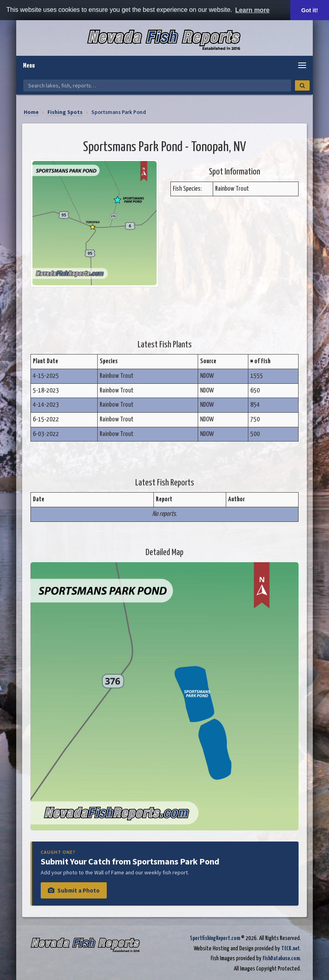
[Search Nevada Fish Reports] (157, 85)
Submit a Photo (74, 890)
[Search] (302, 85)
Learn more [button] (252, 10)
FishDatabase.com (281, 958)
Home (31, 112)
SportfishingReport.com (215, 938)
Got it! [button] (310, 10)
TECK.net (290, 949)
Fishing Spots (65, 112)
